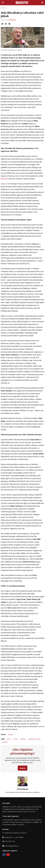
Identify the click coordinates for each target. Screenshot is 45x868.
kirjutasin (4, 179)
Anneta (23, 768)
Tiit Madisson (12, 20)
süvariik (5, 742)
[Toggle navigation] (42, 3)
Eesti (9, 739)
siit (37, 811)
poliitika (23, 739)
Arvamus (3, 8)
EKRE (16, 739)
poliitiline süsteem (35, 739)
